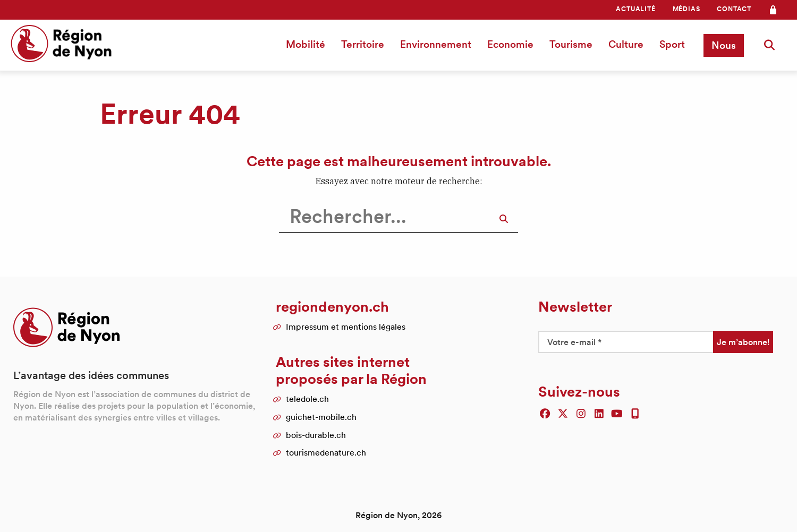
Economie (510, 44)
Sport (672, 44)
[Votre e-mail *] (626, 342)
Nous (724, 45)
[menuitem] (635, 9)
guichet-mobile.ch (321, 417)
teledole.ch (307, 399)
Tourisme (571, 44)
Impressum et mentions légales (346, 327)
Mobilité (306, 44)
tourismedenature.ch (326, 452)
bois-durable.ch (316, 435)
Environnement (436, 44)
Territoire (363, 44)
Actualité (635, 9)
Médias (686, 9)
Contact (734, 9)
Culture (626, 44)
